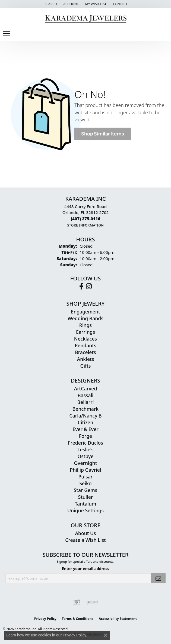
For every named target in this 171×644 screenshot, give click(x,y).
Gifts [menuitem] (85, 366)
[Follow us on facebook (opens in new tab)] (81, 286)
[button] (50, 4)
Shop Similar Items (102, 134)
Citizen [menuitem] (86, 422)
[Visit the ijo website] (92, 602)
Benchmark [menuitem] (85, 409)
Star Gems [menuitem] (86, 490)
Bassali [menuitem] (85, 395)
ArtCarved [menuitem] (86, 389)
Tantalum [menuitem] (86, 504)
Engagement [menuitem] (85, 312)
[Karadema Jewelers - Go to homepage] (86, 19)
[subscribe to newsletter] (158, 578)
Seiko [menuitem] (85, 483)
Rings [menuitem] (85, 325)
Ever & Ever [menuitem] (85, 429)
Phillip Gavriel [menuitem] (85, 470)
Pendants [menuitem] (85, 345)
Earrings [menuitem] (85, 332)
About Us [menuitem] (85, 533)
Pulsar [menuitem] (86, 477)
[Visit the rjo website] (77, 602)
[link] (120, 4)
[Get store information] (86, 225)
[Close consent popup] (106, 635)
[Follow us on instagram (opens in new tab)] (89, 286)
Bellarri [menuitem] (86, 402)
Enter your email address (85, 569)
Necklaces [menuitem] (85, 339)
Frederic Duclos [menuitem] (85, 443)
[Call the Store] (86, 219)
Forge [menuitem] (85, 436)
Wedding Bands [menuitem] (85, 318)
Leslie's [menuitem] (85, 449)
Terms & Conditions (78, 619)
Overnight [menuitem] (85, 463)
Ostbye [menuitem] (85, 456)
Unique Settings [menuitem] (85, 510)
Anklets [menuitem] (86, 359)
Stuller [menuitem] (86, 497)
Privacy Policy (45, 619)
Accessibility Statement (118, 619)
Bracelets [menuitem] (85, 352)
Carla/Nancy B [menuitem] (85, 416)
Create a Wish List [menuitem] (85, 540)
